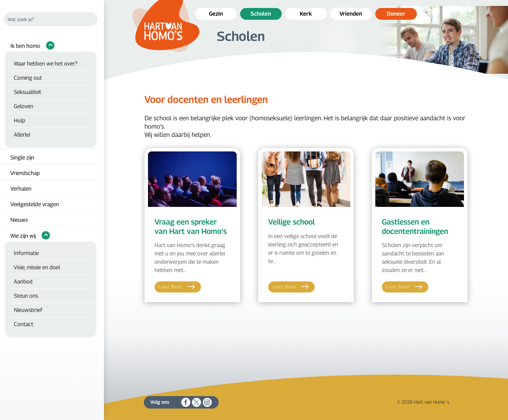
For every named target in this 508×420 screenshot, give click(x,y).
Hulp (20, 120)
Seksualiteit (28, 92)
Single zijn (22, 157)
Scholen (261, 14)
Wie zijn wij (23, 236)
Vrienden (351, 14)
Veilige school (291, 222)
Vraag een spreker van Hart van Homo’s (191, 226)
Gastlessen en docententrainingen (415, 226)
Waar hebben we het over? (46, 64)
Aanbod (23, 282)
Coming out (28, 78)
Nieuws (19, 220)
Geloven (24, 106)
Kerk (306, 14)
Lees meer (171, 287)
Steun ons (26, 296)
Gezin (216, 14)
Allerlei (22, 135)
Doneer (396, 14)
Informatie (26, 253)
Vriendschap (25, 173)
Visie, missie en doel (37, 267)
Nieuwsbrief (28, 310)
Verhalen (21, 189)
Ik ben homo (25, 46)
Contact (24, 324)
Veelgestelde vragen (35, 204)
